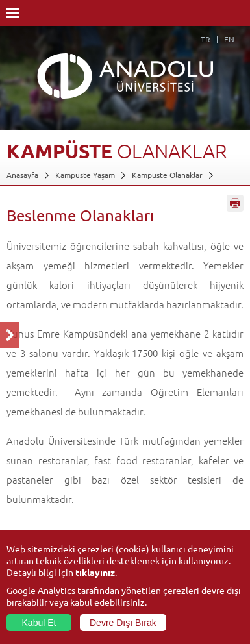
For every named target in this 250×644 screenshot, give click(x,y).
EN (229, 39)
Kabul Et (39, 623)
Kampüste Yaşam (85, 175)
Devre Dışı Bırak (123, 623)
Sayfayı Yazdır (235, 203)
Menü (13, 13)
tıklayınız (95, 572)
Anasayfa (22, 175)
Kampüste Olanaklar (167, 175)
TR (206, 39)
